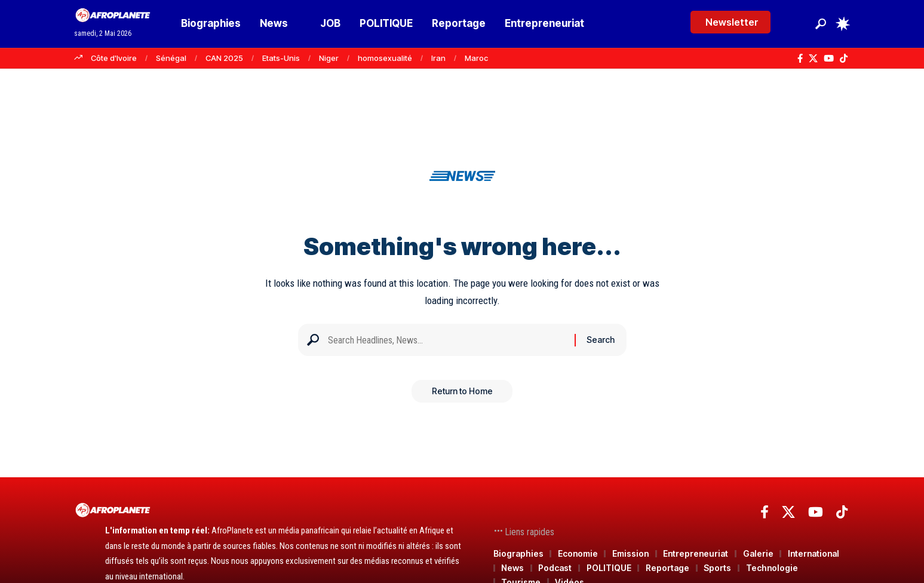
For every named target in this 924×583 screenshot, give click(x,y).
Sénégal (171, 58)
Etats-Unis (281, 58)
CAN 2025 (224, 58)
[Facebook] (800, 59)
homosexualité (385, 58)
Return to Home (462, 396)
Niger (329, 58)
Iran (438, 58)
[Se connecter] (796, 24)
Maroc (476, 58)
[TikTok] (844, 59)
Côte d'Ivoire (114, 58)
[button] (821, 24)
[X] (813, 59)
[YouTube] (829, 59)
